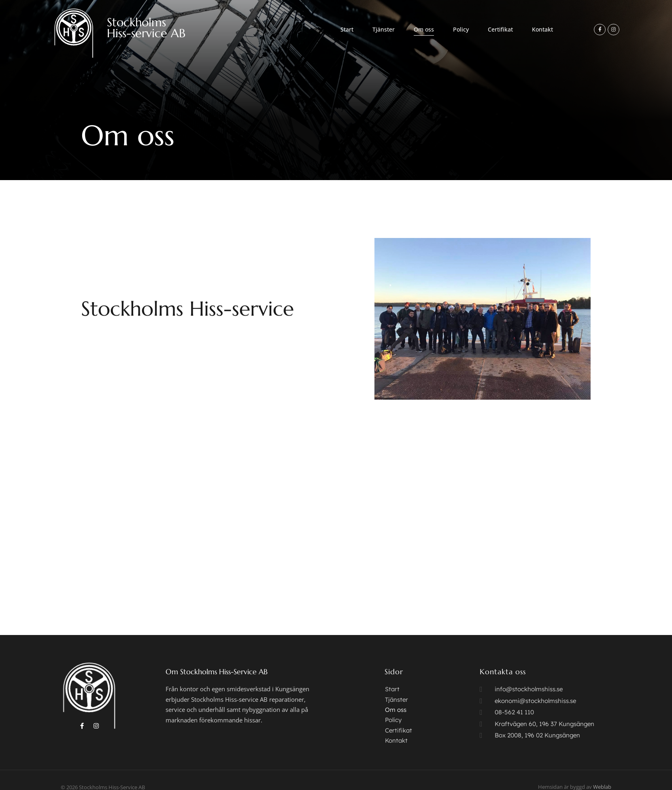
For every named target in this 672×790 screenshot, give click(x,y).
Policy (461, 29)
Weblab (602, 773)
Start (347, 29)
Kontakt (542, 29)
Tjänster (384, 29)
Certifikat (500, 29)
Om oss (424, 29)
